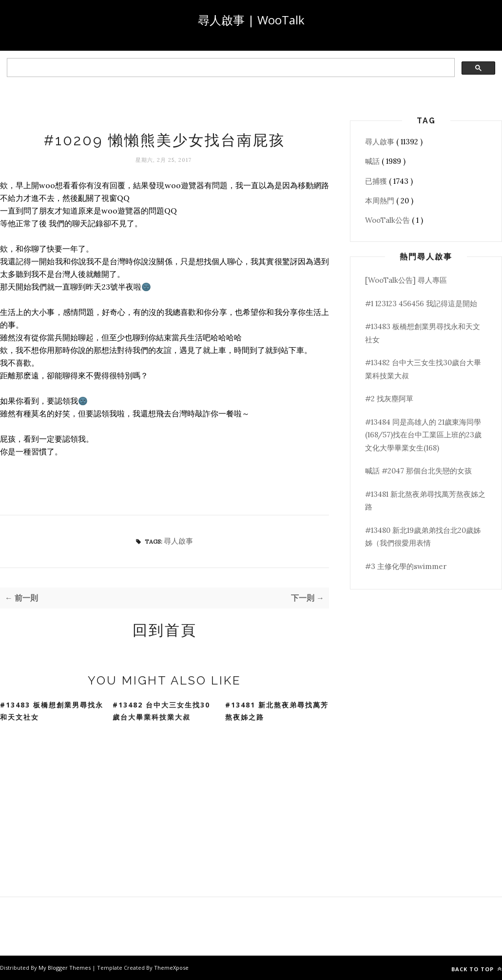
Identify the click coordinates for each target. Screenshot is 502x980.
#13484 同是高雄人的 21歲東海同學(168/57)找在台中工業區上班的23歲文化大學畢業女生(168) (423, 435)
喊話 (373, 161)
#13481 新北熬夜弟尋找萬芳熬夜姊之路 (277, 711)
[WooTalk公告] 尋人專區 (406, 280)
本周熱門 (381, 201)
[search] (230, 68)
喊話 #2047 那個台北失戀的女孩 (418, 471)
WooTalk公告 (388, 220)
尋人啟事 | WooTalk (251, 20)
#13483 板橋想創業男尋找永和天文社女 (52, 711)
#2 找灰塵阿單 (389, 399)
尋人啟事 (178, 541)
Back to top (477, 969)
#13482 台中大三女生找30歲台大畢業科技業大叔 (161, 711)
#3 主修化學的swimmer (406, 566)
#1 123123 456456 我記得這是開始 (421, 304)
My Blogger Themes (65, 968)
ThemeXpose (171, 968)
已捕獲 (377, 181)
